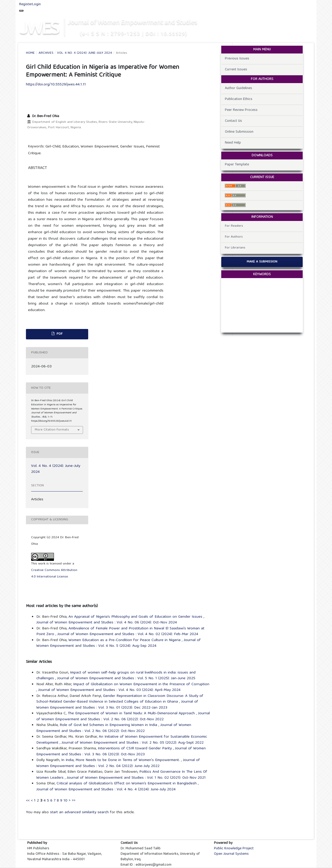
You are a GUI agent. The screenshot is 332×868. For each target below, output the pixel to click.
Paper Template (237, 165)
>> (74, 801)
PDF (59, 334)
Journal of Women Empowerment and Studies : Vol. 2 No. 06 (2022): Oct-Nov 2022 (123, 716)
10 (65, 801)
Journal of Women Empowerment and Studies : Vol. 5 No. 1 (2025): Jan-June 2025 (126, 678)
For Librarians (235, 248)
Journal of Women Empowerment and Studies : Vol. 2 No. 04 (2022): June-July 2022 (118, 763)
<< (28, 801)
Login (36, 4)
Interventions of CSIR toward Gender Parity (135, 749)
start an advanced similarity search (79, 812)
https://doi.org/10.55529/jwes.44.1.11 (56, 85)
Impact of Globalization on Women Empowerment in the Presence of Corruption (141, 684)
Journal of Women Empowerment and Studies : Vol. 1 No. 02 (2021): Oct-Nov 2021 (136, 778)
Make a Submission (262, 262)
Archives (46, 53)
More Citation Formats (52, 430)
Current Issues (236, 70)
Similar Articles (39, 662)
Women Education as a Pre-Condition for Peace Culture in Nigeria (125, 640)
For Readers (234, 226)
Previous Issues (237, 59)
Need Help (233, 143)
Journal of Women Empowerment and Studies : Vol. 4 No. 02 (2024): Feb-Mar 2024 (128, 634)
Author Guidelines (238, 88)
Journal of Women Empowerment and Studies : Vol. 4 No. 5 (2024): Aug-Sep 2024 (119, 643)
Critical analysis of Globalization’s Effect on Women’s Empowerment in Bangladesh (127, 784)
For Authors (234, 237)
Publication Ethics (239, 99)
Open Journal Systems (231, 854)
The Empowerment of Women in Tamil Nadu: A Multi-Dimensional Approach (132, 714)
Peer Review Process (241, 110)
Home (30, 53)
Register (26, 4)
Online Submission (239, 132)
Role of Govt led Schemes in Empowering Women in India (109, 725)
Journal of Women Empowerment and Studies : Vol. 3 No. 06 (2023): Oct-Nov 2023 (121, 752)
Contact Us (233, 121)
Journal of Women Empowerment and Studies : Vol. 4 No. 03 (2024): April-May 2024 (109, 690)
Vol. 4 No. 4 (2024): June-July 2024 (85, 53)
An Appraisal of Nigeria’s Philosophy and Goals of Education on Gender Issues (136, 617)
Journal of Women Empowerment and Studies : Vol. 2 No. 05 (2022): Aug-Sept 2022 (133, 743)
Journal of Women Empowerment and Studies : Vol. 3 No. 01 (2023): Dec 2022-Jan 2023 (117, 705)
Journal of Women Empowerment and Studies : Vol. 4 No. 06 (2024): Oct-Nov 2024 (107, 623)
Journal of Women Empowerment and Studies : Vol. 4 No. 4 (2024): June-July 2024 (106, 790)
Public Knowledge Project (234, 849)
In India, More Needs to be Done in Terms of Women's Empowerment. (121, 760)
